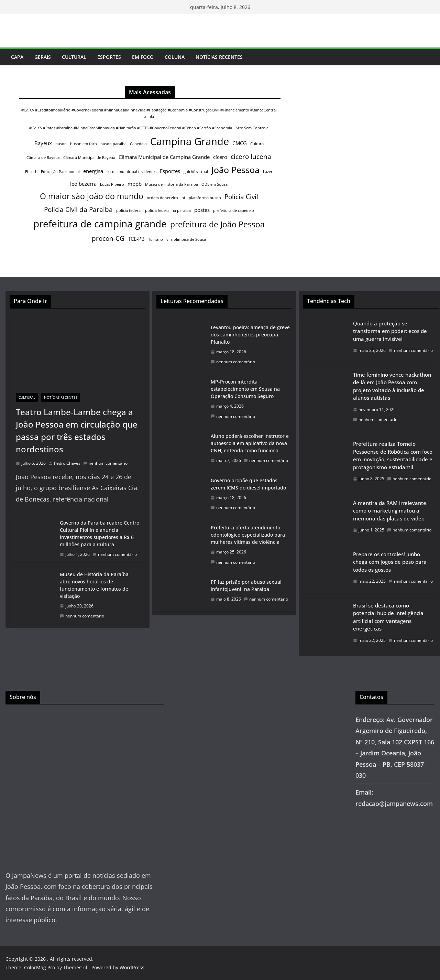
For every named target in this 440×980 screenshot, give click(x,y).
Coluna (175, 57)
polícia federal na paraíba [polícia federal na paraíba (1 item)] (168, 211)
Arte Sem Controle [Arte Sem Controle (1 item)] (252, 128)
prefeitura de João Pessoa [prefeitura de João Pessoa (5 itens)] (217, 224)
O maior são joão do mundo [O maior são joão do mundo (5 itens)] (92, 196)
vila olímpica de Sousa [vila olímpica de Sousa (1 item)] (186, 239)
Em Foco (143, 57)
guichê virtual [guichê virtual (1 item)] (196, 172)
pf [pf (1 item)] (183, 198)
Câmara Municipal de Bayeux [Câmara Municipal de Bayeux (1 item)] (89, 158)
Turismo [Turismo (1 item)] (156, 239)
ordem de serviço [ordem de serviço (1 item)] (162, 198)
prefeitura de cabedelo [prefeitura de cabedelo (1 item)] (234, 211)
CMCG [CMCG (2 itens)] (240, 143)
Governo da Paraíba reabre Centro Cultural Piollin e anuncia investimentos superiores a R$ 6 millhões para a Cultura (100, 534)
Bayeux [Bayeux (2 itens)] (43, 143)
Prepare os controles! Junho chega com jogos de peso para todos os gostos (390, 562)
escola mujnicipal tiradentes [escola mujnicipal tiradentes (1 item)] (131, 172)
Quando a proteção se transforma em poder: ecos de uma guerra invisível (390, 331)
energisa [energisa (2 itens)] (93, 171)
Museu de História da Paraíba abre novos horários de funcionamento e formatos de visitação (94, 585)
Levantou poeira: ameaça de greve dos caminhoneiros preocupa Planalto (250, 335)
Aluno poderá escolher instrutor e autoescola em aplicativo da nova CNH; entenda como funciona (250, 443)
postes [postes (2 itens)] (202, 210)
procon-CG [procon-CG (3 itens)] (108, 238)
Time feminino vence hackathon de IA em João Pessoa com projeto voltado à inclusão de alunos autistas (392, 386)
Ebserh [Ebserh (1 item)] (31, 172)
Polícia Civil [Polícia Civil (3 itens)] (241, 197)
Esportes (109, 57)
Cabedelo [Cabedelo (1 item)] (138, 144)
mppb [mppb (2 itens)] (135, 184)
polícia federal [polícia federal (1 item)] (129, 211)
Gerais (43, 57)
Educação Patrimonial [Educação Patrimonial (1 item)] (60, 172)
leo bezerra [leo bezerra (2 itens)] (83, 184)
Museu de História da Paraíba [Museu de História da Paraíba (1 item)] (172, 184)
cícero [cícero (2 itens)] (220, 157)
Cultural (74, 57)
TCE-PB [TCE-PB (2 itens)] (136, 239)
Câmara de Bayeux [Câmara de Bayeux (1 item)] (43, 158)
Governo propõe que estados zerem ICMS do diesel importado (248, 484)
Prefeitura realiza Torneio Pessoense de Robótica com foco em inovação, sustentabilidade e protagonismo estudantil (393, 455)
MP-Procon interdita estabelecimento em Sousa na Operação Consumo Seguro (245, 389)
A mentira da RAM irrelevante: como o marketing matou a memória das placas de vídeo (390, 511)
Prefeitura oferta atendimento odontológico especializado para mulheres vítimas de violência (248, 535)
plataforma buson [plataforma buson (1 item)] (205, 198)
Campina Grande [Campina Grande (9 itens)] (190, 141)
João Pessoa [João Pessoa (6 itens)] (235, 170)
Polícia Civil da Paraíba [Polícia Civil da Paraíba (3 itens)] (78, 209)
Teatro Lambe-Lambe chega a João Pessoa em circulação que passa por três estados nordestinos (77, 430)
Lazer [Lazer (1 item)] (268, 172)
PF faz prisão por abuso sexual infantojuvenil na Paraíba (246, 585)
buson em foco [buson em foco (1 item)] (84, 144)
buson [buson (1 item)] (61, 144)
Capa (17, 57)
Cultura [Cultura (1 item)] (257, 144)
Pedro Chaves (67, 463)
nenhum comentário (105, 463)
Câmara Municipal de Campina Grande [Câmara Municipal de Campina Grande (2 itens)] (164, 157)
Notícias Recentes (219, 57)
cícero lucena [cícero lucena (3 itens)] (251, 156)
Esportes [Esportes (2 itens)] (170, 171)
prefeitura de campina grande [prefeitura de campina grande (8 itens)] (100, 224)
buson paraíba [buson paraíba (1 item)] (113, 144)
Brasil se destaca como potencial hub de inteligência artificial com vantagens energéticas (388, 617)
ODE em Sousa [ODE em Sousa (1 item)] (214, 184)
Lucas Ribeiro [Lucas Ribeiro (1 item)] (112, 184)
